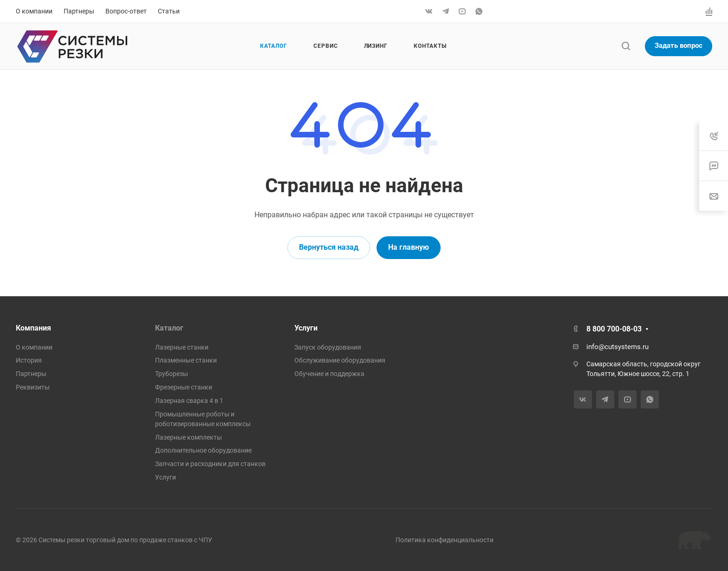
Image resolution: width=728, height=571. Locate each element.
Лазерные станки (182, 347)
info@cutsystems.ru (617, 347)
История (29, 360)
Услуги (166, 477)
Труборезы (172, 374)
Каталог (169, 328)
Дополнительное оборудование (203, 450)
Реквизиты (33, 387)
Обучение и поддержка (329, 374)
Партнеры (31, 374)
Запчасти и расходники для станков (210, 464)
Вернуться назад (329, 247)
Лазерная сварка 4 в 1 (189, 401)
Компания (33, 328)
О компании (34, 347)
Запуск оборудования (328, 347)
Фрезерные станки (184, 387)
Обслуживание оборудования (340, 360)
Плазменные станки (186, 360)
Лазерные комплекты (188, 437)
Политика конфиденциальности (445, 540)
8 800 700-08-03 (614, 329)
